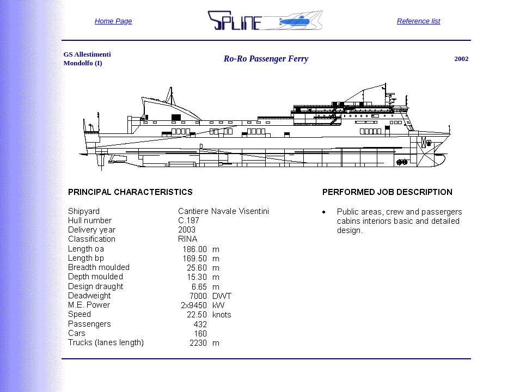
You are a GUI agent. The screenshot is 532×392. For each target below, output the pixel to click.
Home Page (114, 21)
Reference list (418, 21)
